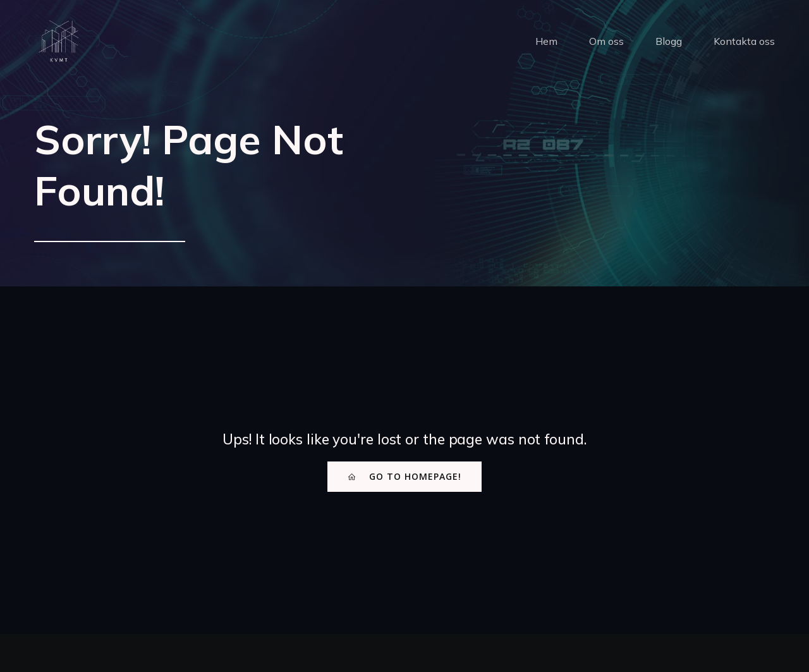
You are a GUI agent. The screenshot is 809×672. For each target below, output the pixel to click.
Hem (546, 41)
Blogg (669, 41)
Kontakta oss (744, 41)
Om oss (606, 41)
